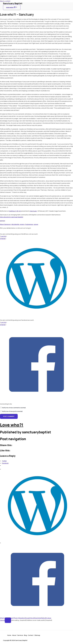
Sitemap (37, 635)
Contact (31, 635)
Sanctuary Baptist (13, 3)
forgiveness (29, 224)
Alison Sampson (5, 224)
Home (9, 635)
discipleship (15, 224)
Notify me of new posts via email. (12, 411)
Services (20, 635)
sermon (3, 221)
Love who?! (12, 425)
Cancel (2, 620)
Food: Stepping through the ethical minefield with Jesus (33, 618)
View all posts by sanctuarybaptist (12, 217)
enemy (22, 224)
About (14, 635)
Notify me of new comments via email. (14, 408)
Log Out (3, 236)
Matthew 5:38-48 (15, 211)
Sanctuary (33, 211)
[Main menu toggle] (12, 7)
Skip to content (5, 1)
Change (3, 239)
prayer (36, 224)
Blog (25, 635)
